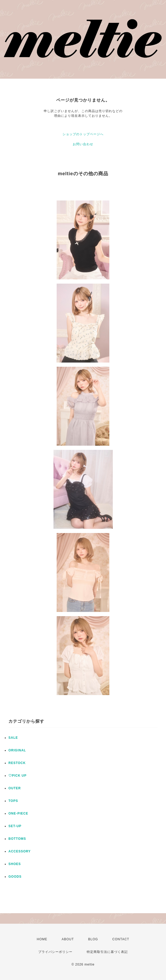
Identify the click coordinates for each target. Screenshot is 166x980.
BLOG (93, 939)
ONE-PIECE (18, 813)
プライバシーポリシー (55, 952)
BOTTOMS (17, 839)
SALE (13, 738)
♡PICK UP (18, 776)
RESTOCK (17, 763)
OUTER (15, 788)
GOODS (15, 877)
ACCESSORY (20, 851)
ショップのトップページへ (83, 134)
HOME (42, 939)
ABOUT (68, 939)
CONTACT (121, 939)
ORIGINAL (17, 750)
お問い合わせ (83, 144)
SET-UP (15, 826)
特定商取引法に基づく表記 (107, 952)
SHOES (15, 864)
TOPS (13, 801)
